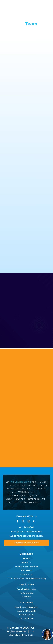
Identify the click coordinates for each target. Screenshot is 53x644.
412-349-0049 (27, 527)
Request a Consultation (27, 543)
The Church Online (20, 482)
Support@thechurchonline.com (26, 536)
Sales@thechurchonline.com (26, 532)
